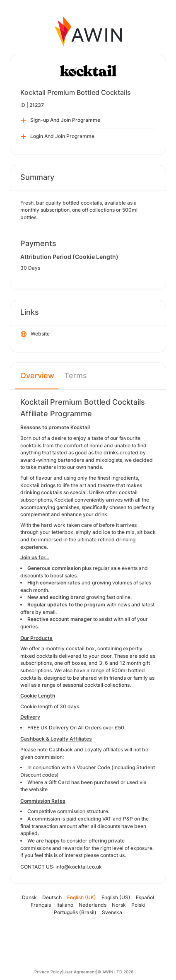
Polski (138, 905)
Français (41, 905)
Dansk (29, 897)
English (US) (116, 897)
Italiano (65, 905)
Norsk (119, 905)
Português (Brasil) (75, 912)
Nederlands (93, 905)
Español (145, 897)
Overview (37, 375)
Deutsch (52, 897)
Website (35, 334)
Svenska (112, 912)
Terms (76, 375)
